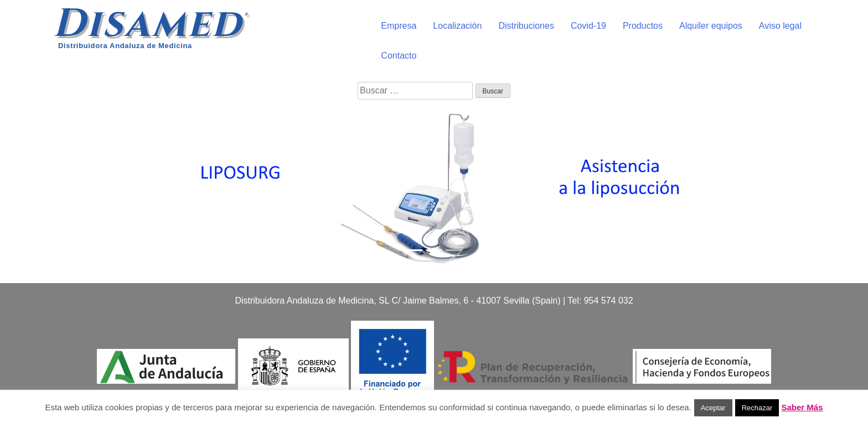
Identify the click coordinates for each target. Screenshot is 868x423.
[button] (65, 187)
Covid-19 (588, 26)
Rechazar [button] (757, 408)
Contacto (399, 56)
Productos (643, 26)
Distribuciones (526, 26)
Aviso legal (780, 26)
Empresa (399, 26)
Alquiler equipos (711, 26)
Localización (457, 26)
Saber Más (802, 407)
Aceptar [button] (713, 408)
